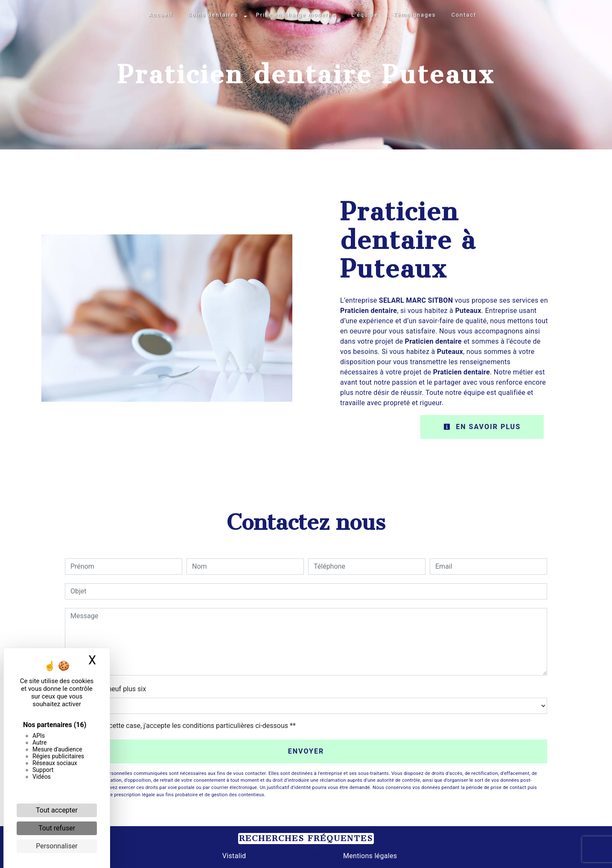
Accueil (161, 15)
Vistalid (234, 856)
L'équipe (365, 15)
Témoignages (415, 15)
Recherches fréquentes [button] (306, 838)
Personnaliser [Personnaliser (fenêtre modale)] (57, 846)
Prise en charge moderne (296, 15)
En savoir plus (482, 427)
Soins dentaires (213, 15)
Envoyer (306, 751)
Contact (464, 15)
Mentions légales (369, 856)
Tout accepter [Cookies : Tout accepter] (57, 810)
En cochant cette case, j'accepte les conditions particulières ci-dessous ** (185, 726)
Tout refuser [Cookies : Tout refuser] (57, 828)
